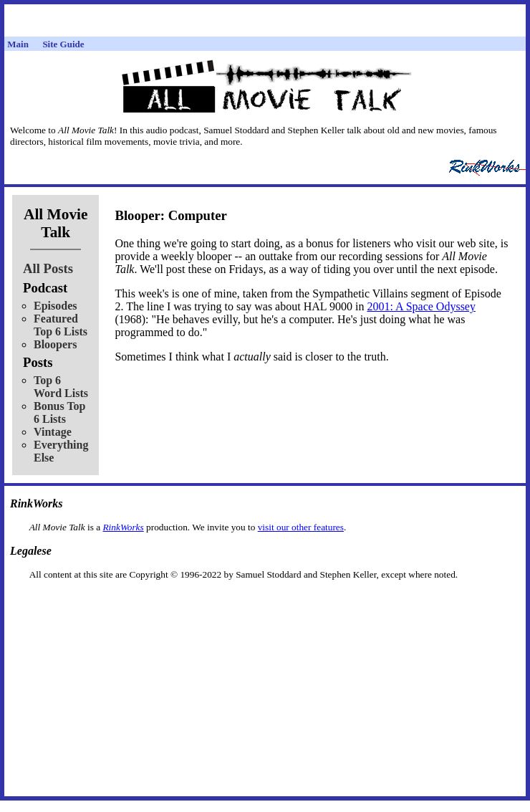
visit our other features (301, 527)
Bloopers (55, 344)
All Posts (48, 268)
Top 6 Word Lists (61, 387)
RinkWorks (123, 527)
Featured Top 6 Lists (61, 325)
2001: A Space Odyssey (421, 306)
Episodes (55, 306)
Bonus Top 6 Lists (60, 412)
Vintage (53, 432)
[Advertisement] (265, 603)
